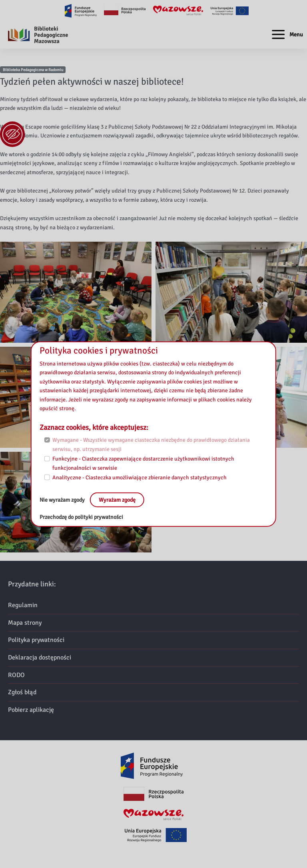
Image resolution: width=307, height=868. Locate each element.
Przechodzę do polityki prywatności (81, 517)
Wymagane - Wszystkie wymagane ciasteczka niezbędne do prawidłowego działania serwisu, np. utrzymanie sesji (151, 445)
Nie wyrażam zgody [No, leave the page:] (63, 500)
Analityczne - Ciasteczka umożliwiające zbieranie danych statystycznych (140, 478)
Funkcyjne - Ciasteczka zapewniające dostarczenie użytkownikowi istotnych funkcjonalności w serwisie (143, 463)
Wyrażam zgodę (117, 500)
